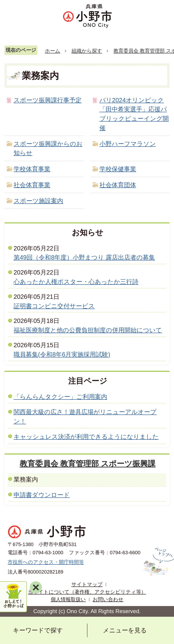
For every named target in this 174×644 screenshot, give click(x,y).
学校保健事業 (118, 169)
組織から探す (87, 51)
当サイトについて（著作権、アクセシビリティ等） (87, 592)
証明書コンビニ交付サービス (54, 306)
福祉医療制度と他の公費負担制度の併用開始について (88, 330)
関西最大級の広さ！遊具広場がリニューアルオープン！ (85, 417)
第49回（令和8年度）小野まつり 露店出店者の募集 (84, 257)
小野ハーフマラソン (128, 144)
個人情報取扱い (68, 599)
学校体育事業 (32, 169)
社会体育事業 (32, 185)
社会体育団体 (118, 185)
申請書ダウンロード (42, 495)
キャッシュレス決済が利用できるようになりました (86, 437)
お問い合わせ (108, 599)
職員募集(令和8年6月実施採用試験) (62, 354)
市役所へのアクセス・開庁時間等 (46, 562)
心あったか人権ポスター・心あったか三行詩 (76, 282)
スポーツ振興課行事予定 (48, 100)
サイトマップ (87, 584)
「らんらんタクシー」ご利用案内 (60, 397)
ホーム (53, 51)
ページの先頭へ (158, 562)
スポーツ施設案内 (38, 201)
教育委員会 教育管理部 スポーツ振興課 (88, 464)
